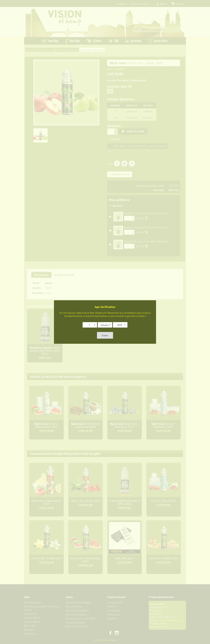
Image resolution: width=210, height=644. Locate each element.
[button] (90, 325)
